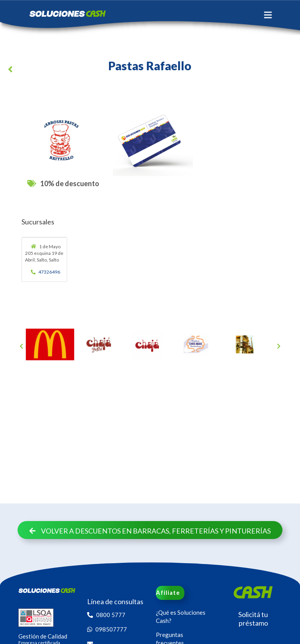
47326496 (46, 272)
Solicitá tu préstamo (253, 619)
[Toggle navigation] (268, 15)
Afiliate (168, 592)
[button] (12, 71)
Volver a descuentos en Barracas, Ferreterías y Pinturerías (150, 531)
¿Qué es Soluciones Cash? (181, 616)
